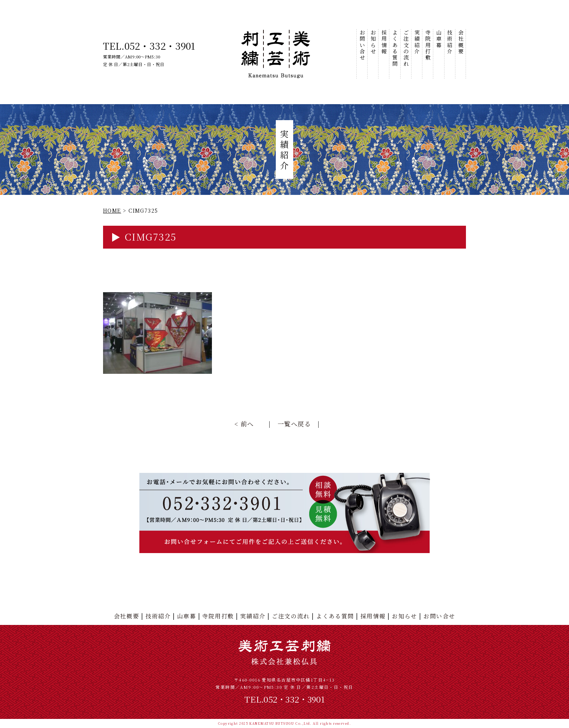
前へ (247, 424)
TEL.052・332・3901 (149, 46)
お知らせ (373, 42)
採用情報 (384, 42)
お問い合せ (362, 45)
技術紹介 (449, 42)
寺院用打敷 (428, 45)
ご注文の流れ (406, 48)
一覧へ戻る (294, 424)
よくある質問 (395, 48)
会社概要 (460, 42)
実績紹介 (417, 42)
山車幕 (439, 39)
